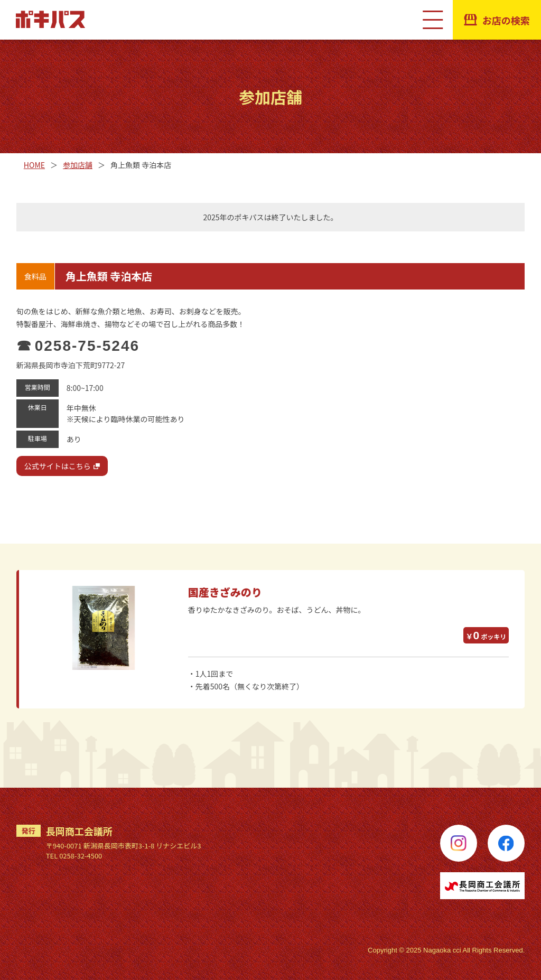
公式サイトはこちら (58, 466)
